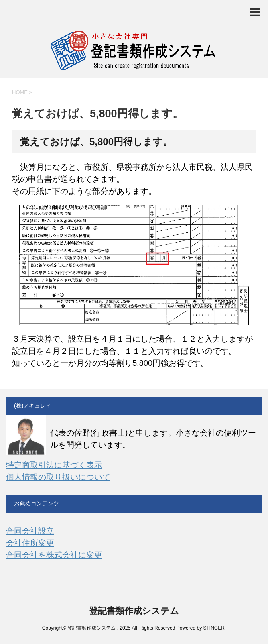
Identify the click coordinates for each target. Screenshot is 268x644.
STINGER (214, 628)
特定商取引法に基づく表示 (54, 465)
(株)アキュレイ (33, 406)
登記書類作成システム (134, 611)
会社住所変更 (30, 543)
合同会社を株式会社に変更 (54, 555)
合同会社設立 (30, 531)
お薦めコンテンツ (37, 503)
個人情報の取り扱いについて (58, 477)
